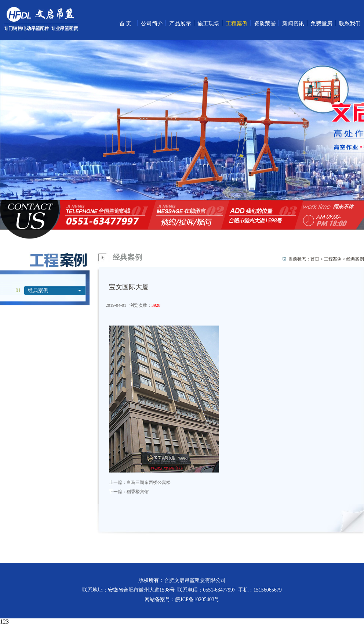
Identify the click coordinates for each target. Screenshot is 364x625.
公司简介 (152, 24)
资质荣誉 (265, 24)
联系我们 (350, 24)
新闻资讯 (293, 24)
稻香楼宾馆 (138, 492)
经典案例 (38, 290)
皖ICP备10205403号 (197, 599)
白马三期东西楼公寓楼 (149, 482)
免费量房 (321, 24)
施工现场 (208, 24)
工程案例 (237, 24)
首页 (126, 24)
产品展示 (180, 24)
